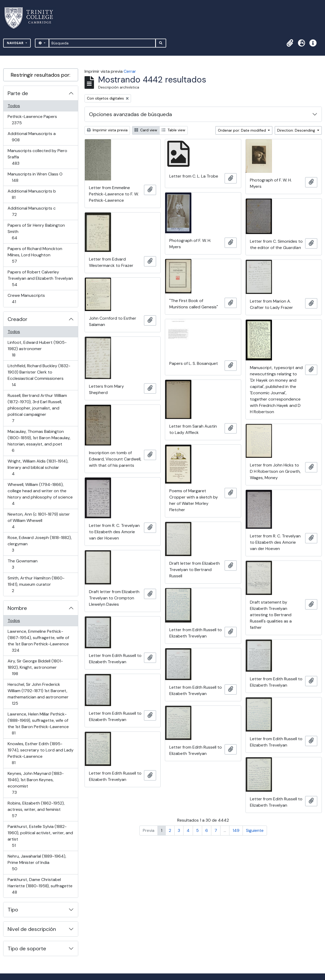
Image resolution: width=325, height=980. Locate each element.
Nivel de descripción (32, 929)
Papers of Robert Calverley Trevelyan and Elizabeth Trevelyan (40, 278)
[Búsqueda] (102, 43)
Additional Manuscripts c (32, 211)
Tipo (13, 910)
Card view (146, 130)
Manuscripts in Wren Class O (35, 177)
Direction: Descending (297, 130)
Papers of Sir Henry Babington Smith (36, 232)
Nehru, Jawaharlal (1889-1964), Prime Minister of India (37, 862)
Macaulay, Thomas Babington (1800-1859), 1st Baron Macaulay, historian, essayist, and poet (39, 441)
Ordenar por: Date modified (242, 130)
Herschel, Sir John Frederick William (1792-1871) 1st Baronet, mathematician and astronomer (38, 694)
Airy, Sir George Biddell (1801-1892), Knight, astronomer (35, 667)
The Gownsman (22, 564)
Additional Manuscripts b (32, 194)
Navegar (16, 43)
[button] (290, 43)
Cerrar (130, 71)
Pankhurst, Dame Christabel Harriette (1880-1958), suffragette (40, 886)
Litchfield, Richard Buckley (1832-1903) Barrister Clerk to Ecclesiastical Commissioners (39, 375)
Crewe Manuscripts (26, 299)
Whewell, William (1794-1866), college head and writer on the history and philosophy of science (40, 494)
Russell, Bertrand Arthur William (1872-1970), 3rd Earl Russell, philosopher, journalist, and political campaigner (37, 408)
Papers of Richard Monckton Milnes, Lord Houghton (35, 255)
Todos (14, 106)
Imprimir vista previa (107, 130)
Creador (17, 319)
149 (236, 830)
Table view (174, 130)
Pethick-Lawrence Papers (32, 120)
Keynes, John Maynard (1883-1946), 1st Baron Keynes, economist (36, 783)
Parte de (18, 93)
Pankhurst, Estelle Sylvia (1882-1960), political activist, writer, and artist (40, 836)
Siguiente (255, 830)
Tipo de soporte (27, 948)
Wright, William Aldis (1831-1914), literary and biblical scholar (38, 467)
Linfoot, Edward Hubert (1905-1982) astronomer (37, 349)
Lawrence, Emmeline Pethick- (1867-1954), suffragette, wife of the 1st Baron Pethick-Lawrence (38, 641)
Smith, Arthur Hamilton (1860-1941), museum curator (36, 584)
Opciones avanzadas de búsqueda (130, 114)
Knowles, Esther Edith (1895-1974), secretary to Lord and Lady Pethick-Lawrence (40, 753)
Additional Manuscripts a (32, 137)
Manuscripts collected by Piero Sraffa (37, 157)
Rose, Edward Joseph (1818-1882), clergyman (40, 544)
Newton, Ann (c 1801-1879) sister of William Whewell (39, 520)
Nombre (17, 608)
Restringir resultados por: (41, 75)
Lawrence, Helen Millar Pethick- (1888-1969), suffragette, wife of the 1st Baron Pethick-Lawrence (38, 724)
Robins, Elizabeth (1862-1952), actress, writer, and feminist (36, 809)
